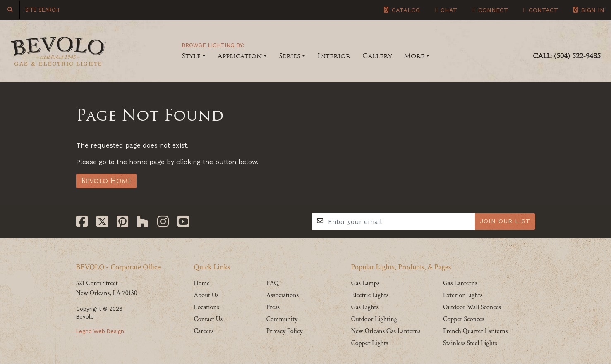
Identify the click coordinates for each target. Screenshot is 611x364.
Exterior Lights (463, 295)
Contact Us (208, 319)
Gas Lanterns (460, 283)
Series (290, 56)
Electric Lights (370, 295)
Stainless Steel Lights (470, 343)
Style (191, 56)
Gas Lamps (365, 283)
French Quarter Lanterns (475, 331)
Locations (207, 307)
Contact (541, 10)
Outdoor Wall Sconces (472, 307)
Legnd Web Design (100, 331)
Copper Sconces (464, 319)
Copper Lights (369, 343)
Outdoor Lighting (374, 319)
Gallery (377, 56)
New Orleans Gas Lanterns (386, 331)
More (414, 56)
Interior (334, 56)
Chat (446, 10)
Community (282, 319)
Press (273, 307)
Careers (204, 331)
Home (202, 283)
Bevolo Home (106, 181)
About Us (206, 295)
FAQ (272, 283)
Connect (490, 10)
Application (240, 56)
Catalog (402, 10)
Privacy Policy (284, 331)
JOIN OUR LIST (505, 221)
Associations (282, 295)
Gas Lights (364, 307)
